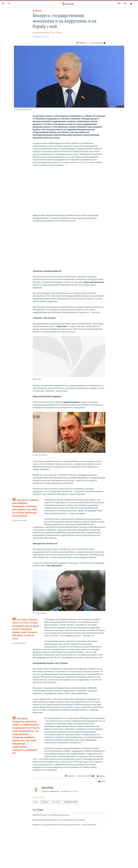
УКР (119, 4)
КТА (125, 4)
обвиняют (83, 162)
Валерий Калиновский (41, 33)
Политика (37, 11)
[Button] (82, 43)
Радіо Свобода (56, 33)
